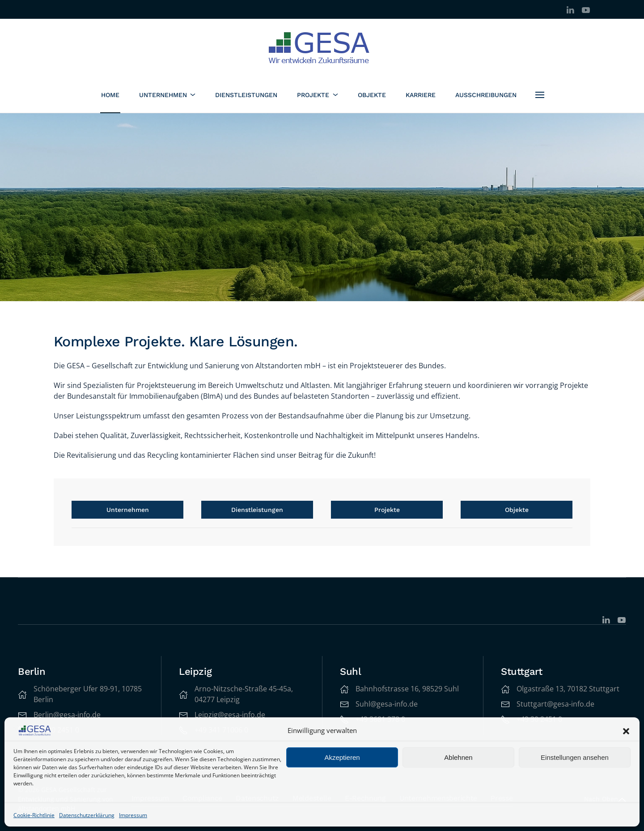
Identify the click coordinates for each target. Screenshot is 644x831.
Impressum (133, 815)
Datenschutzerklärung (87, 815)
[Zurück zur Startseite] (322, 48)
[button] (626, 731)
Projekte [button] (318, 95)
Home (110, 95)
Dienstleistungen (246, 95)
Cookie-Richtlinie (34, 815)
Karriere (421, 95)
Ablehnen (458, 757)
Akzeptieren (342, 757)
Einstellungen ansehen (575, 757)
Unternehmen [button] (167, 95)
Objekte (372, 95)
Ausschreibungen (486, 95)
